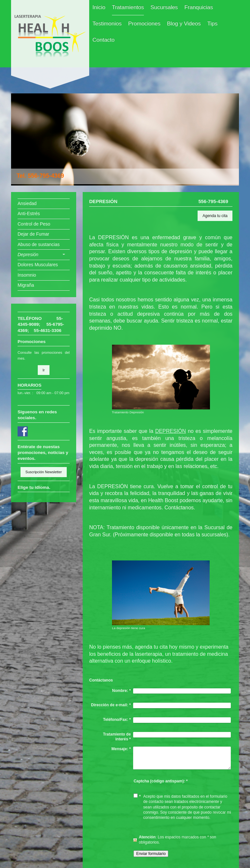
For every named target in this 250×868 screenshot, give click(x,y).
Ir (44, 370)
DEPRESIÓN (171, 431)
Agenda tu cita (215, 216)
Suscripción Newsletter (44, 472)
